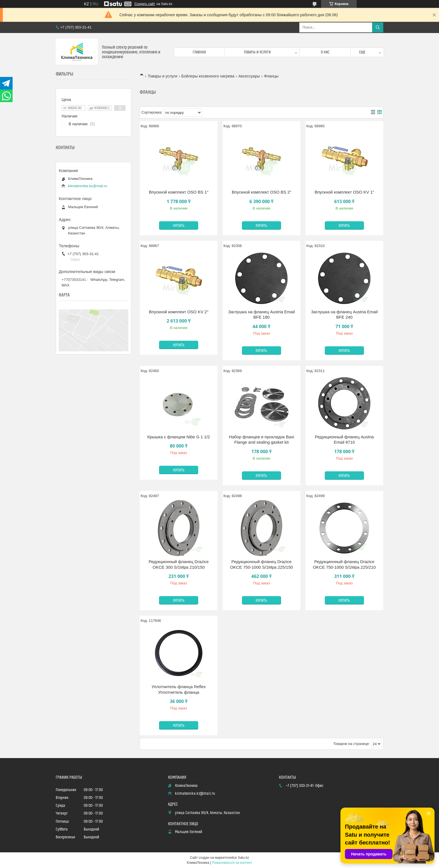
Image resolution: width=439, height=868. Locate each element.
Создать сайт (145, 4)
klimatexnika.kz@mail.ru (88, 186)
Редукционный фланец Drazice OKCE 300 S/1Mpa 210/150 (179, 564)
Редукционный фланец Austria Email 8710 (345, 440)
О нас (325, 52)
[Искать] (378, 27)
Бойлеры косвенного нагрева (208, 76)
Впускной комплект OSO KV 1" (344, 192)
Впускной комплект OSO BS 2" (261, 192)
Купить (179, 226)
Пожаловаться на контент (232, 863)
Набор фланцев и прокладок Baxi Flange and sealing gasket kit (261, 440)
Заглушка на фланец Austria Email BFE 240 (344, 315)
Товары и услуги (257, 52)
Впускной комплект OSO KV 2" (179, 312)
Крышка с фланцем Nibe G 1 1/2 (179, 437)
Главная (199, 52)
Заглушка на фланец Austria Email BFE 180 (261, 315)
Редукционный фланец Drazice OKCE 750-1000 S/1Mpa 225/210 (344, 564)
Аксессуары (249, 76)
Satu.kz (243, 858)
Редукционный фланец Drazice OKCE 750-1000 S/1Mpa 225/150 (261, 564)
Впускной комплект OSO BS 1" (179, 192)
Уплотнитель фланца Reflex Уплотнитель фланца (179, 689)
